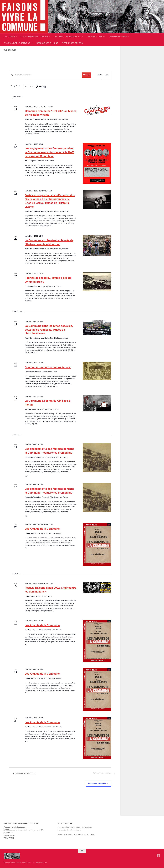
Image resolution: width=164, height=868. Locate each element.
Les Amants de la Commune (42, 529)
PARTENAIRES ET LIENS (72, 43)
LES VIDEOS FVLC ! (95, 37)
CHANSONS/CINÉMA (118, 37)
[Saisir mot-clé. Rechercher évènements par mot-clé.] (46, 75)
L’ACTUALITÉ (9, 37)
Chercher (87, 75)
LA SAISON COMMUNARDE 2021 (68, 37)
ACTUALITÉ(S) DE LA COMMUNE (34, 37)
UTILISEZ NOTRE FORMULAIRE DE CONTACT (76, 834)
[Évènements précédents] (15, 86)
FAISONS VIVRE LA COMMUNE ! (17, 43)
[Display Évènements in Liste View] (100, 75)
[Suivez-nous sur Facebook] (158, 856)
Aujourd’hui (29, 87)
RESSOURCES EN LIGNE (47, 43)
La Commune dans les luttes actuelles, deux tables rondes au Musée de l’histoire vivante (49, 330)
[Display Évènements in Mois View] (106, 75)
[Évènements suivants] (20, 86)
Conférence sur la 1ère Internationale (48, 367)
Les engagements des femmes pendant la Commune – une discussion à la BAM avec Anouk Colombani (49, 152)
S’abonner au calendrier (97, 784)
